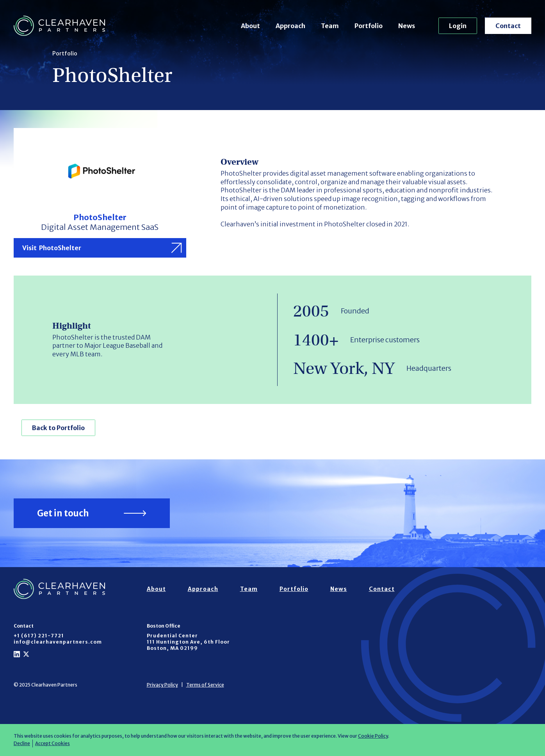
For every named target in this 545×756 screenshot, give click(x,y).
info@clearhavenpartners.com (58, 642)
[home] (59, 26)
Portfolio (369, 26)
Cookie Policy (373, 736)
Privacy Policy (162, 685)
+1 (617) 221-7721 (39, 636)
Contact (508, 26)
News (407, 26)
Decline (22, 743)
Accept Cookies (53, 743)
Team (330, 26)
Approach (290, 26)
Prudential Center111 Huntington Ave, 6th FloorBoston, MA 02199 (188, 642)
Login (458, 26)
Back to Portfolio (58, 428)
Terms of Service (205, 685)
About (250, 26)
